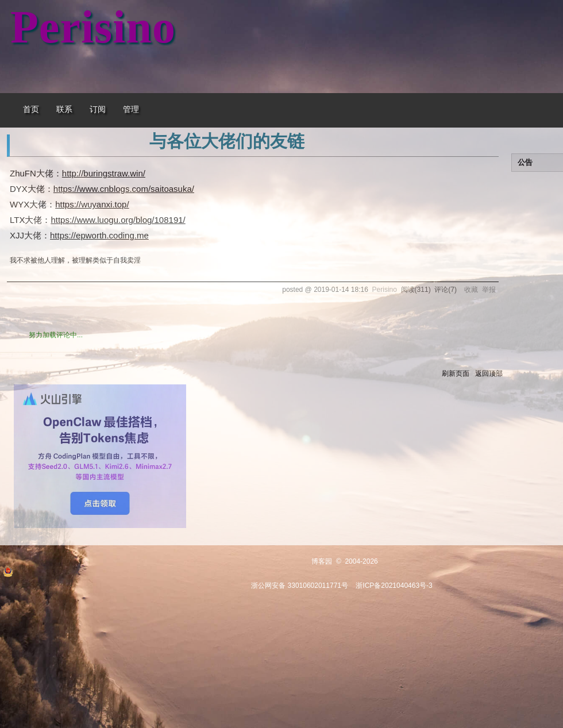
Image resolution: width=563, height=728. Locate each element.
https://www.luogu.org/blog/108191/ (118, 220)
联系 (64, 109)
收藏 (471, 290)
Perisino (93, 27)
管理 (131, 109)
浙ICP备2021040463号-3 (394, 586)
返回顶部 (489, 373)
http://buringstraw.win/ (104, 173)
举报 (489, 290)
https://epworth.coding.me (99, 235)
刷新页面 (456, 373)
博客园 (322, 561)
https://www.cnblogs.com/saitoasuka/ (124, 189)
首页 (31, 109)
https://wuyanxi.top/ (92, 204)
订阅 (98, 109)
